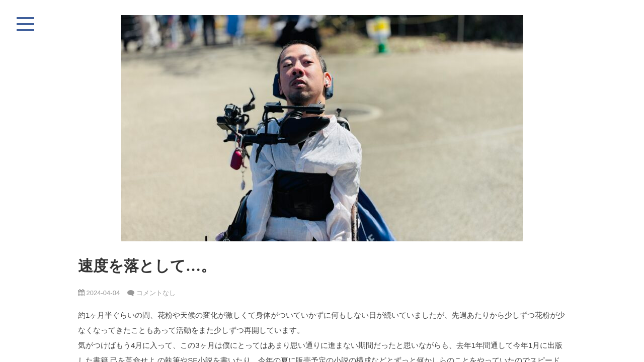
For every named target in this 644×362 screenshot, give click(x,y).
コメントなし (156, 293)
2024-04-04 (99, 293)
